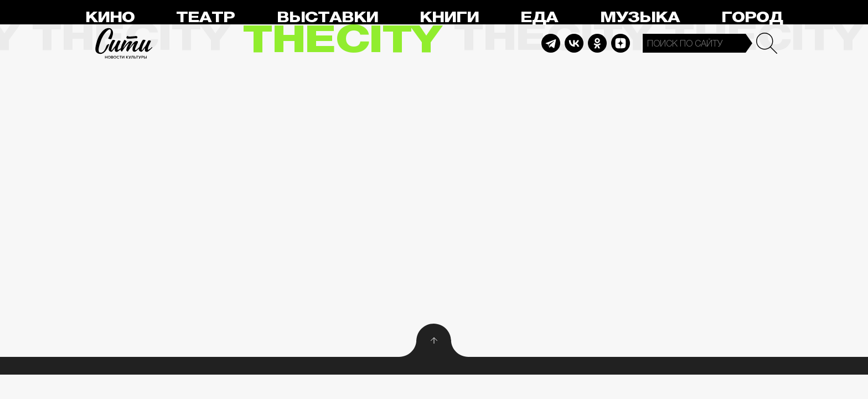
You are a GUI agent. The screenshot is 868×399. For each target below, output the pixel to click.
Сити (124, 43)
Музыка (640, 17)
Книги (449, 17)
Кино (110, 17)
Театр (205, 17)
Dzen (621, 43)
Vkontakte (574, 43)
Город (752, 17)
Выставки (327, 17)
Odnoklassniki (597, 43)
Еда (539, 17)
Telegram (551, 43)
